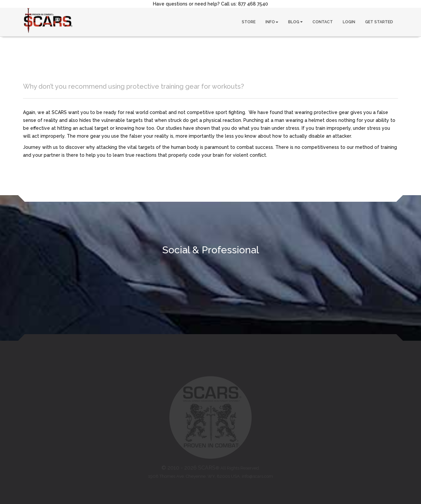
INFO (272, 22)
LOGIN (349, 22)
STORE (249, 22)
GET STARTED (379, 22)
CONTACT (323, 22)
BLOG (295, 22)
